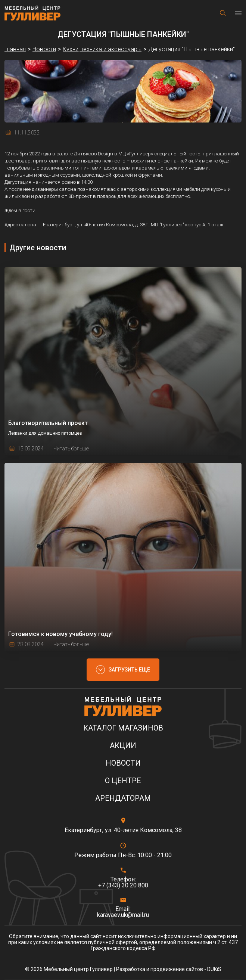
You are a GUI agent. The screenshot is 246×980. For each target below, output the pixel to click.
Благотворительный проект (48, 423)
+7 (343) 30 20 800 (123, 886)
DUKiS (214, 969)
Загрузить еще (129, 670)
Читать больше (71, 449)
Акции (123, 746)
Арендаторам (123, 798)
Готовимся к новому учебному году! (60, 634)
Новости (123, 763)
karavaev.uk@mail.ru (123, 915)
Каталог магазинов (123, 728)
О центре (123, 781)
